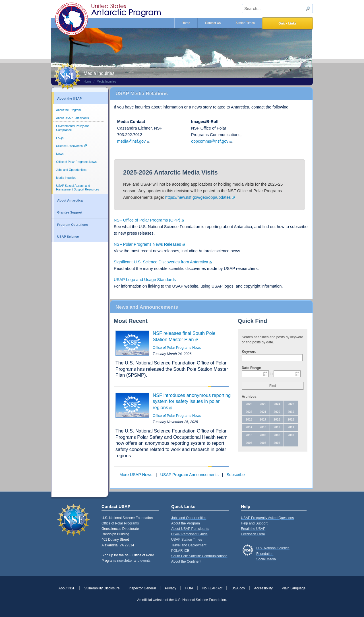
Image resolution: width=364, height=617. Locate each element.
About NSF (67, 588)
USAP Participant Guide (189, 534)
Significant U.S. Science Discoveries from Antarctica (161, 262)
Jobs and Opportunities (71, 170)
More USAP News (136, 475)
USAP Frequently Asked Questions (267, 518)
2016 (277, 420)
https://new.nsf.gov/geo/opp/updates (198, 197)
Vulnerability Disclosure (102, 588)
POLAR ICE (180, 551)
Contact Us (213, 23)
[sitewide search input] (277, 9)
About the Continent (186, 561)
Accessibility (263, 588)
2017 (263, 420)
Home (186, 23)
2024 (277, 404)
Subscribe (235, 475)
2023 (291, 404)
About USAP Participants (72, 118)
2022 (249, 412)
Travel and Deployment (189, 545)
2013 (263, 427)
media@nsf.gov (131, 141)
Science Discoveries (69, 146)
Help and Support (254, 523)
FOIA (189, 588)
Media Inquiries (106, 82)
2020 (277, 412)
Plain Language (294, 588)
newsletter (125, 561)
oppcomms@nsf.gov (210, 141)
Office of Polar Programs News (76, 162)
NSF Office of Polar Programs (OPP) (147, 220)
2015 (291, 420)
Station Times (245, 23)
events (145, 561)
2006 (249, 443)
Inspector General (142, 588)
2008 (277, 435)
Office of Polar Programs (120, 523)
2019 (291, 412)
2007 (291, 435)
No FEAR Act (212, 588)
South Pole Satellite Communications (199, 556)
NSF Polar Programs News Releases (147, 244)
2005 (263, 443)
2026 (249, 404)
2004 (277, 443)
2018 (249, 420)
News (60, 154)
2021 (263, 412)
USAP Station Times (187, 540)
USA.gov (238, 588)
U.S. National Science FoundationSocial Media (273, 554)
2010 (249, 435)
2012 (277, 427)
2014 (249, 427)
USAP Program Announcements (189, 475)
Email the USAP (253, 529)
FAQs (60, 138)
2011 (291, 427)
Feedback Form (253, 534)
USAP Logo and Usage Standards (145, 280)
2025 (263, 404)
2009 (263, 435)
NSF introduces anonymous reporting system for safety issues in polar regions (192, 401)
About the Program (68, 110)
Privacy (170, 588)
